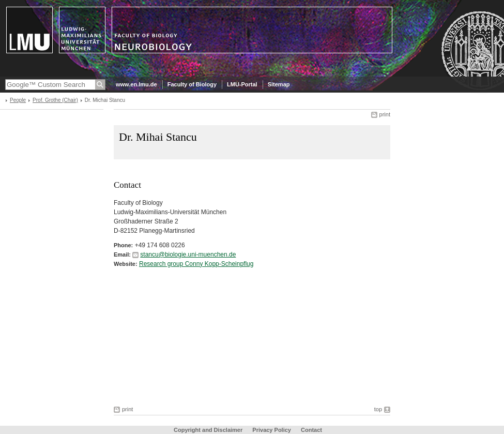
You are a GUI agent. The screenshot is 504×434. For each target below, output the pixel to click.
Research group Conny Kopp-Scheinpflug (196, 264)
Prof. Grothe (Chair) (55, 100)
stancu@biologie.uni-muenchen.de (188, 255)
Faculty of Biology (192, 84)
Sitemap (279, 84)
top (378, 409)
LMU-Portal (242, 84)
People (18, 100)
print (385, 114)
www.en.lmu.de (136, 84)
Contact (311, 430)
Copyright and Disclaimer (208, 430)
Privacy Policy (272, 430)
